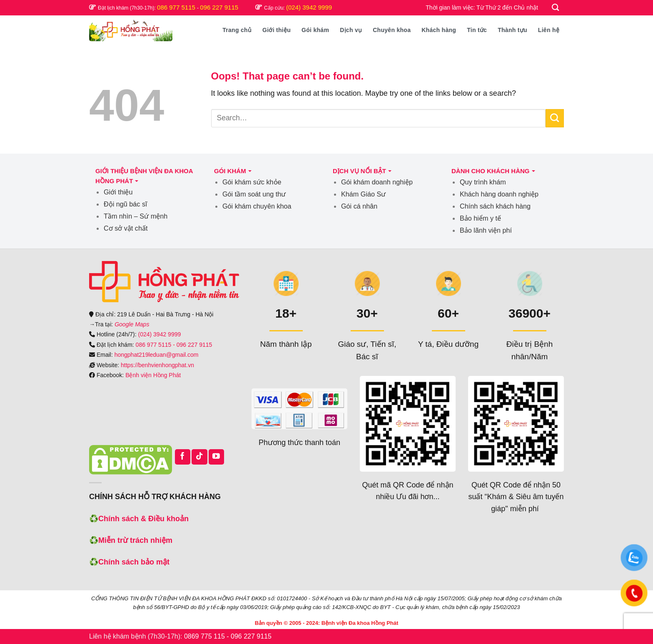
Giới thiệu (277, 30)
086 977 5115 (177, 7)
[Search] (556, 8)
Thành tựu (512, 30)
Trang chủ (237, 30)
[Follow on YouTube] (216, 457)
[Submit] (555, 118)
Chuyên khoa (392, 30)
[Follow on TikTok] (199, 457)
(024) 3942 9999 (309, 7)
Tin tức (477, 30)
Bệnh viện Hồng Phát (153, 375)
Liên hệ (549, 30)
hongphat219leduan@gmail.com (157, 355)
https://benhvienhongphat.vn (157, 365)
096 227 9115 (219, 7)
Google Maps (132, 324)
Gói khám (315, 30)
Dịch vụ (351, 30)
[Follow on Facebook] (183, 457)
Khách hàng (439, 30)
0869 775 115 (204, 636)
